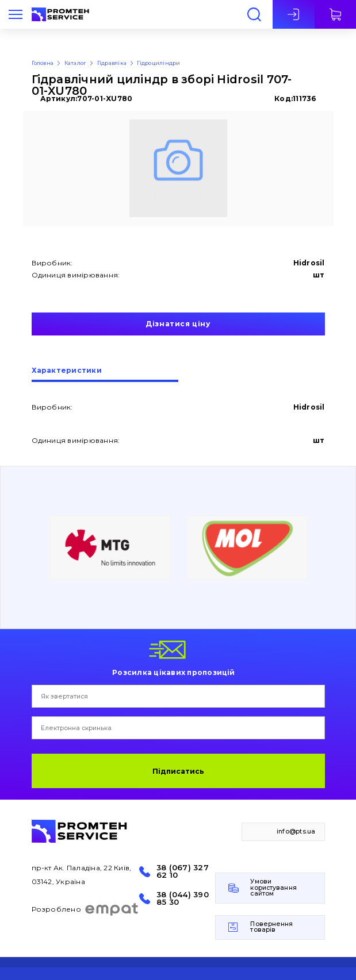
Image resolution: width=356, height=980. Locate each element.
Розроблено (85, 909)
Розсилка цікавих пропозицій (173, 672)
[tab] (105, 375)
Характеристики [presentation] (67, 371)
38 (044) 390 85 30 (183, 898)
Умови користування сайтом (273, 888)
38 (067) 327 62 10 (183, 871)
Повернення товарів (271, 927)
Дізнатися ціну (178, 324)
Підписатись (178, 771)
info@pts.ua (296, 832)
